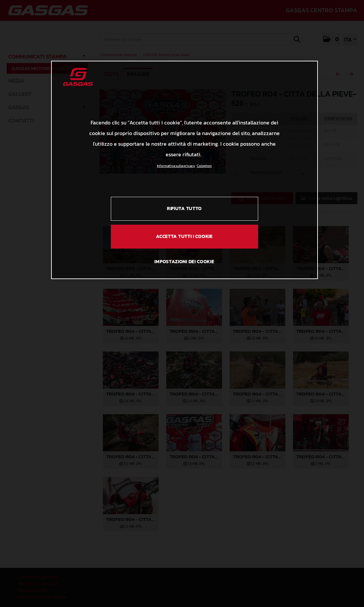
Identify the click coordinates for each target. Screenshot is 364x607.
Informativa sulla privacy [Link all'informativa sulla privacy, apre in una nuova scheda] (176, 166)
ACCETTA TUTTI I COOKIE (184, 236)
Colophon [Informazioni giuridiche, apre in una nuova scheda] (204, 166)
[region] (184, 170)
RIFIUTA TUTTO (184, 209)
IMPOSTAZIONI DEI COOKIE (184, 262)
